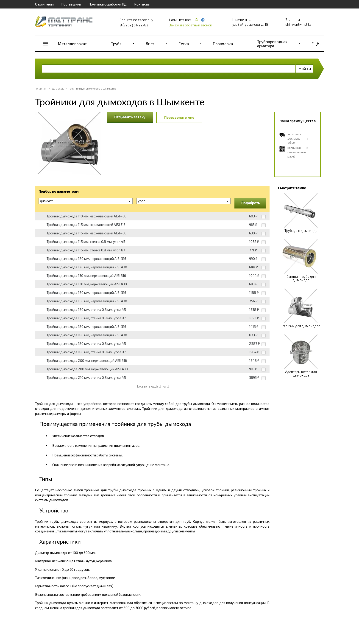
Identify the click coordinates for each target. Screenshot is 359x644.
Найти (305, 68)
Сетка (184, 44)
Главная (41, 89)
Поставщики (71, 4)
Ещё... (317, 44)
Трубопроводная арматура (272, 44)
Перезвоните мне (179, 117)
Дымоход (58, 89)
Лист (150, 44)
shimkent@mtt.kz (298, 24)
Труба (116, 44)
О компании (44, 4)
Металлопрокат (72, 44)
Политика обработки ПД (108, 4)
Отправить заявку (130, 117)
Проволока (223, 44)
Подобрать (251, 203)
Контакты (142, 4)
